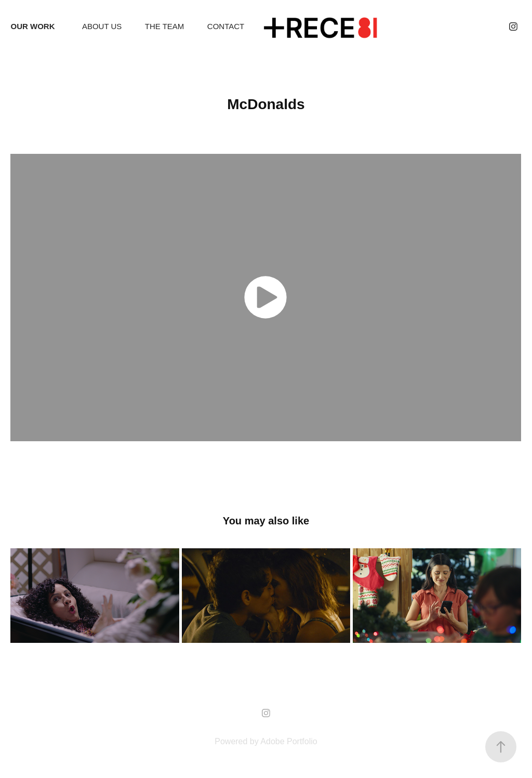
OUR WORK (32, 26)
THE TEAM (165, 26)
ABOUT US (102, 26)
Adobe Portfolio (289, 741)
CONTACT (226, 26)
